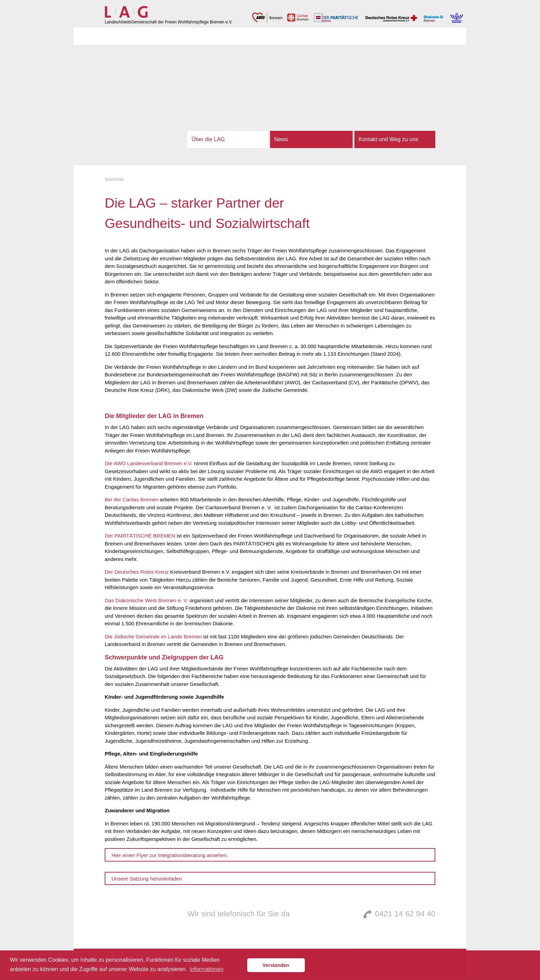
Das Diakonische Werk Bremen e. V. (146, 600)
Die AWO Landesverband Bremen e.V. (149, 463)
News (281, 139)
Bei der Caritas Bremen (132, 499)
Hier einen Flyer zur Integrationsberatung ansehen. (170, 855)
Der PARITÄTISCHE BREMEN (141, 536)
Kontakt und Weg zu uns (388, 139)
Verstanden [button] (276, 965)
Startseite (114, 179)
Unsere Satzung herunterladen (147, 879)
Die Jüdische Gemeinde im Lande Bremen (153, 637)
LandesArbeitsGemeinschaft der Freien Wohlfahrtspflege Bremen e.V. (169, 22)
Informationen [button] (207, 969)
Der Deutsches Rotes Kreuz (137, 572)
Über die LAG (208, 139)
